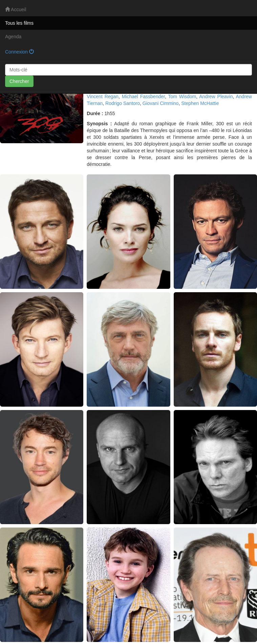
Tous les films (19, 23)
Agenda (13, 37)
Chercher (19, 81)
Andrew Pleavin (216, 96)
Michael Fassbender (143, 96)
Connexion (19, 52)
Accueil (16, 9)
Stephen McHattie (200, 103)
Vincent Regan (103, 96)
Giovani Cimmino (161, 103)
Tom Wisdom (182, 96)
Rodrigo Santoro (123, 103)
